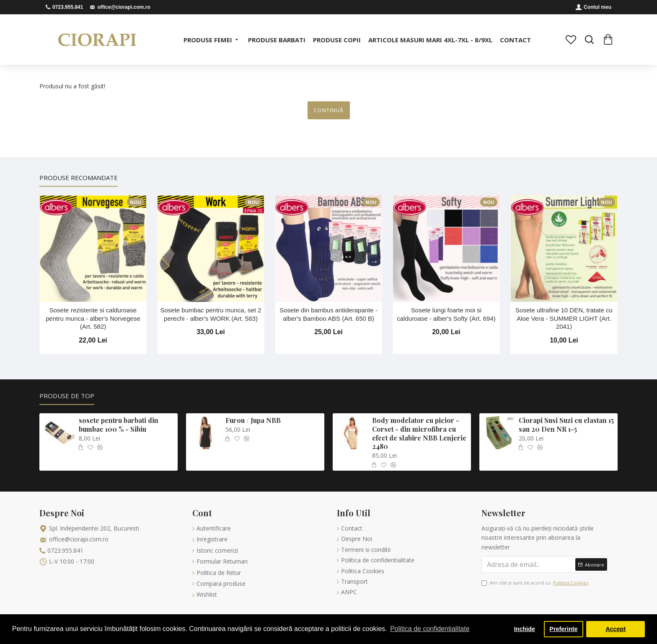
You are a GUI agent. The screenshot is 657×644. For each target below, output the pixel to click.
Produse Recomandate (79, 178)
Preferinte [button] (563, 629)
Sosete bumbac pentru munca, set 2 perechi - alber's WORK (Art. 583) (211, 314)
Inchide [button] (525, 629)
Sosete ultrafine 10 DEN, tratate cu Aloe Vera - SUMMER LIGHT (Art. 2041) (564, 318)
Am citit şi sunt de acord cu (535, 583)
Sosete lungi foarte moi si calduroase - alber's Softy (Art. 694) (446, 314)
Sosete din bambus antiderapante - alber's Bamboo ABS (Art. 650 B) (328, 314)
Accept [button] (616, 629)
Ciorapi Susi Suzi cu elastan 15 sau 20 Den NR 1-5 (566, 425)
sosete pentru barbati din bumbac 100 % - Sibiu (119, 425)
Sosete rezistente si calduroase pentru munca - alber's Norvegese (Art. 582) (93, 318)
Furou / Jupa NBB (253, 420)
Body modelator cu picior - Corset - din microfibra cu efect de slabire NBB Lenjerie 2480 (419, 433)
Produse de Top (66, 396)
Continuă (329, 110)
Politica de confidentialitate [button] (430, 629)
